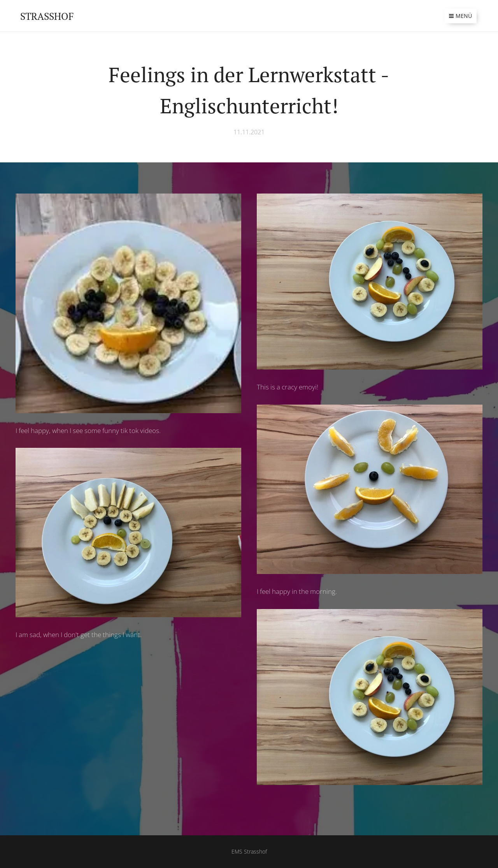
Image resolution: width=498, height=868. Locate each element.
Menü (460, 16)
